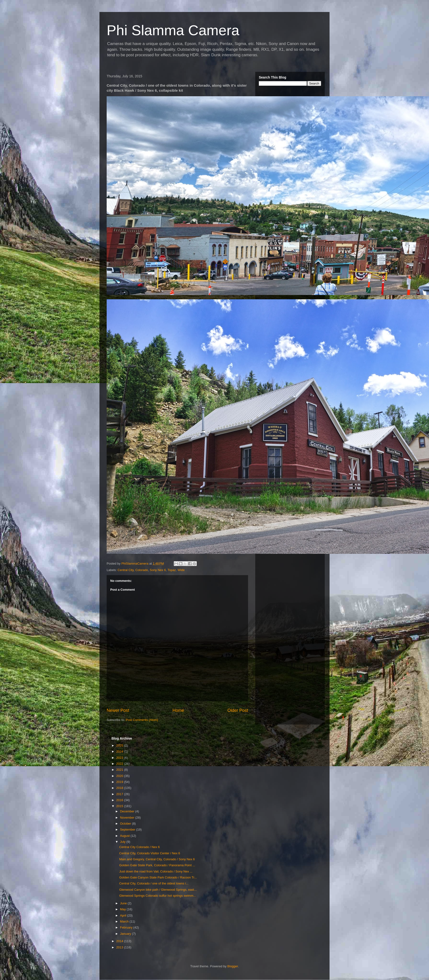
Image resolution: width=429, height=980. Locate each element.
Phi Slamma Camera (173, 30)
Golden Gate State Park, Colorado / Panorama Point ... (157, 865)
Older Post (238, 710)
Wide (181, 570)
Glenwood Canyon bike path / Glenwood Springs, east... (158, 890)
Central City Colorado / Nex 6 (139, 847)
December (128, 811)
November (128, 818)
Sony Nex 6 (158, 570)
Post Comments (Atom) (142, 720)
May (123, 909)
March (125, 921)
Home (178, 710)
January (126, 934)
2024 (120, 751)
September (128, 830)
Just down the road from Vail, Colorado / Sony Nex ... (156, 871)
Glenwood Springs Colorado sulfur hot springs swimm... (157, 896)
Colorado (142, 570)
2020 (120, 776)
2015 (120, 806)
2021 (120, 770)
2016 (120, 800)
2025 (120, 745)
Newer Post (118, 710)
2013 (120, 947)
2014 (120, 941)
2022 (120, 764)
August (125, 836)
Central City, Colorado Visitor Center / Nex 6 (150, 853)
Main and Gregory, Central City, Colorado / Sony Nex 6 (157, 859)
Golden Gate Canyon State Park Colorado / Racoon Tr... (158, 877)
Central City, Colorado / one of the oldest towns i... (154, 883)
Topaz (172, 570)
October (126, 824)
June (124, 903)
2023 (120, 758)
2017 (120, 794)
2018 (120, 788)
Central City (126, 570)
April (124, 915)
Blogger (233, 966)
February (127, 927)
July (123, 842)
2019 (120, 782)
